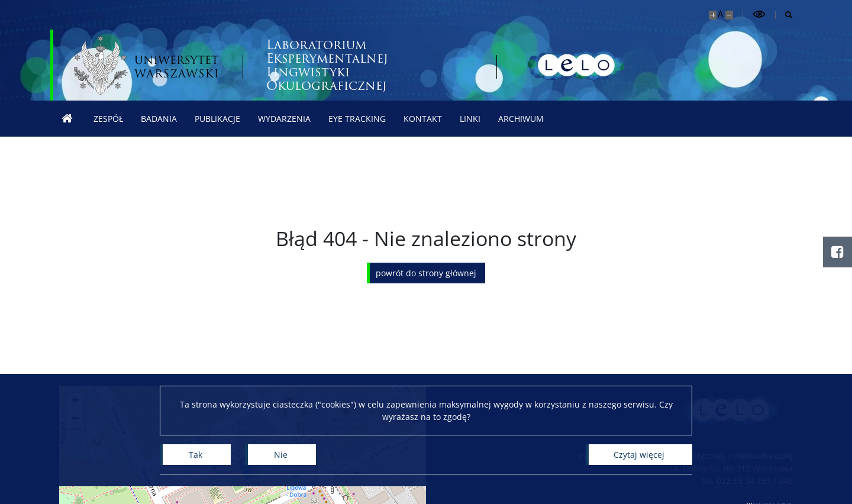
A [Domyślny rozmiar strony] (720, 14)
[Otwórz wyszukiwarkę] (784, 15)
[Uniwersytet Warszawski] (146, 65)
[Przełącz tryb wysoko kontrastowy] (759, 14)
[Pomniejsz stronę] (729, 15)
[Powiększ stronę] (713, 15)
